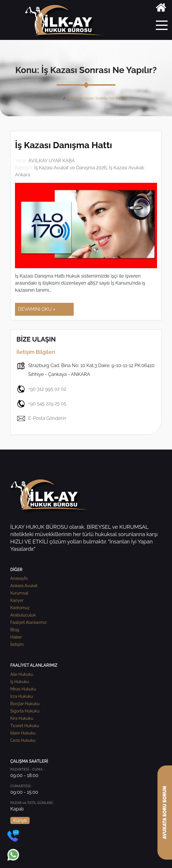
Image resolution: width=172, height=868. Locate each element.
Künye (20, 820)
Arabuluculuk (23, 615)
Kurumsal (19, 593)
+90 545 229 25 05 (41, 404)
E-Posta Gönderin (41, 418)
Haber (16, 637)
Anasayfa (52, 98)
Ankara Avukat (24, 586)
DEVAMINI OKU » (37, 309)
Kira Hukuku (22, 718)
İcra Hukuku (22, 696)
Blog (15, 630)
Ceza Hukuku (23, 740)
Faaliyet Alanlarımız (28, 622)
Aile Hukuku (22, 674)
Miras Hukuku (23, 689)
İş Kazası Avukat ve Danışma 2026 (71, 168)
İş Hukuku (20, 682)
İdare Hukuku (23, 733)
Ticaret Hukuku (25, 726)
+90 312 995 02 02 (41, 389)
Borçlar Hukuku (25, 704)
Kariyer (17, 600)
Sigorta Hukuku (25, 711)
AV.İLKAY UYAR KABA (52, 161)
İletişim (17, 644)
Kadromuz (20, 608)
